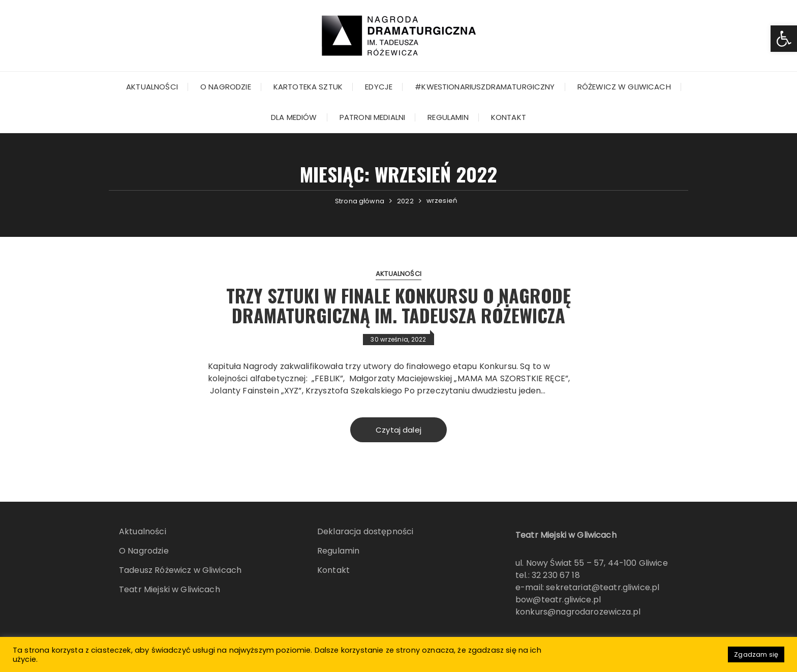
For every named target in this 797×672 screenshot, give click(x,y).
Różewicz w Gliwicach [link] (624, 87)
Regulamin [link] (448, 117)
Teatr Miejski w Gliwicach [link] (170, 589)
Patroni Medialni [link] (372, 117)
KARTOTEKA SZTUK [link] (308, 87)
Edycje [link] (379, 87)
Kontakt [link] (509, 117)
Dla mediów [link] (294, 117)
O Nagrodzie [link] (226, 87)
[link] (784, 39)
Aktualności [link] (152, 87)
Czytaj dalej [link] (398, 430)
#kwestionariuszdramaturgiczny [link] (485, 87)
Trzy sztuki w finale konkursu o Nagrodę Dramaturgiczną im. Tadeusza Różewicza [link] (398, 305)
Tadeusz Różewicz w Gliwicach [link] (180, 570)
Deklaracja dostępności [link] (365, 531)
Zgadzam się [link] (756, 654)
